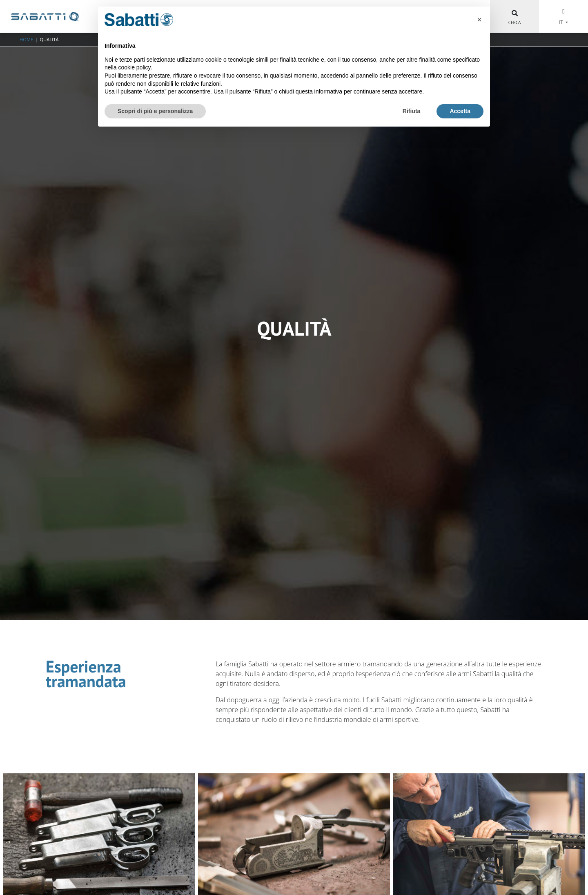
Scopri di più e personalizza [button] (155, 111)
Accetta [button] (460, 111)
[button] (479, 20)
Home (26, 39)
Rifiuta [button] (412, 111)
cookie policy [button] (134, 67)
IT (561, 22)
